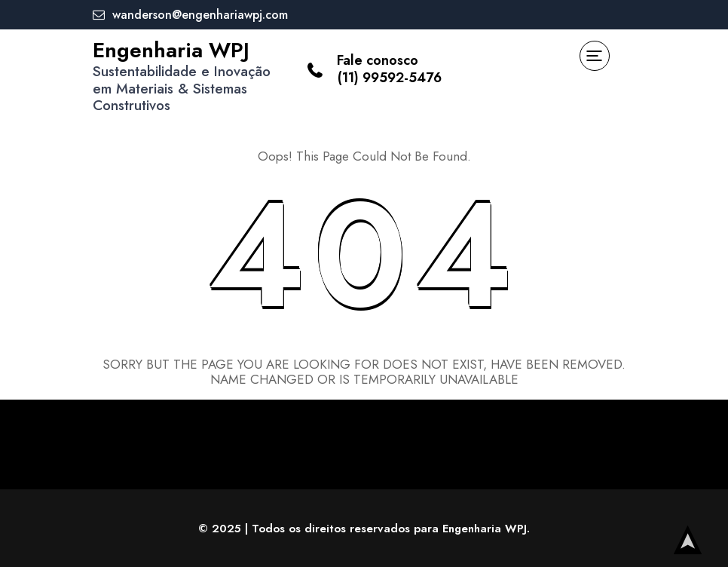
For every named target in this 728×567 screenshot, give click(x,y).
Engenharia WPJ (171, 50)
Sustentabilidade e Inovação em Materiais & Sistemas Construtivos (182, 89)
